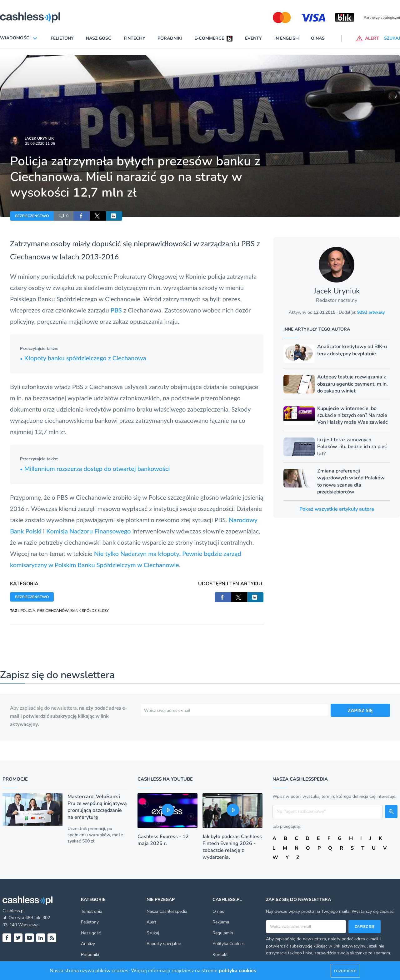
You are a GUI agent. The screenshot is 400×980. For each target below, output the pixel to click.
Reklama (221, 922)
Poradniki (170, 38)
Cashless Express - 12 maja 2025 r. (163, 840)
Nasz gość (99, 38)
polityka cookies (237, 971)
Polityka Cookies (229, 944)
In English (287, 38)
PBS (117, 310)
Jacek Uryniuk (39, 138)
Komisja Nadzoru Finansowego (88, 531)
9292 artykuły (371, 312)
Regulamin (223, 933)
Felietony (62, 38)
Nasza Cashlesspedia (167, 911)
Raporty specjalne (164, 944)
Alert (151, 922)
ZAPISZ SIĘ (360, 710)
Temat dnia (92, 911)
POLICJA (28, 611)
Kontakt (220, 955)
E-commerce (209, 38)
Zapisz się (365, 927)
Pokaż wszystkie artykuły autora (337, 509)
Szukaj (153, 933)
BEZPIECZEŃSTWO (32, 216)
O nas (318, 38)
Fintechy (135, 38)
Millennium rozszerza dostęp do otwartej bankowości (95, 468)
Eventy (253, 38)
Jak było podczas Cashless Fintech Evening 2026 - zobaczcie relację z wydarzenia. (232, 847)
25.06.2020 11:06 (40, 143)
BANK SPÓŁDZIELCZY (90, 611)
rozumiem (345, 971)
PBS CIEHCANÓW (53, 611)
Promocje (15, 779)
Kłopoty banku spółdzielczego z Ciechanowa (83, 358)
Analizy (88, 944)
